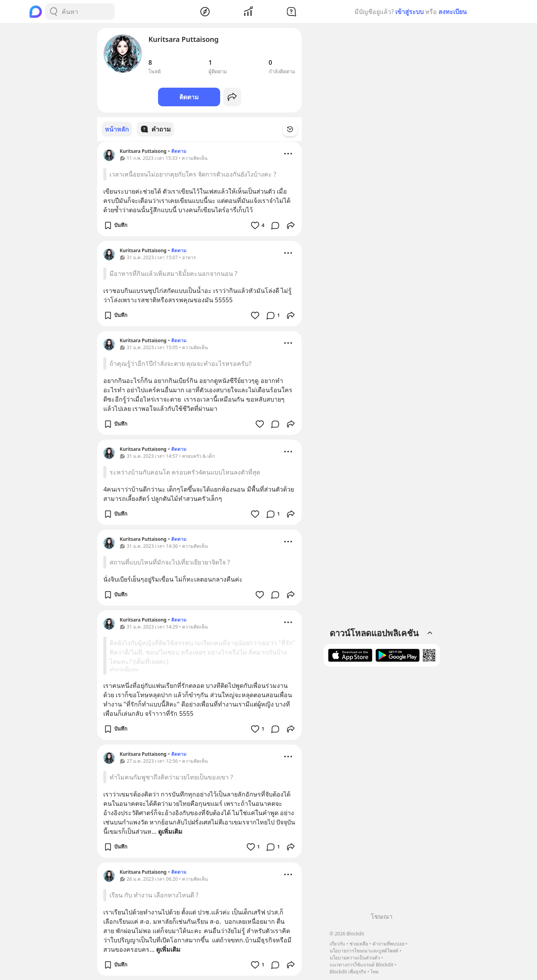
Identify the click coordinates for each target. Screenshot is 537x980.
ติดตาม (189, 97)
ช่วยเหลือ (359, 944)
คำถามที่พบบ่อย (388, 944)
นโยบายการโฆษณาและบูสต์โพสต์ (364, 951)
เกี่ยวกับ (337, 944)
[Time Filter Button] (295, 129)
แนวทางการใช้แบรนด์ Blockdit (361, 965)
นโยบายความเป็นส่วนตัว (355, 958)
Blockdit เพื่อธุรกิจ (348, 972)
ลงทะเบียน (453, 12)
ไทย (375, 972)
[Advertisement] (382, 792)
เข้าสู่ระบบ (409, 12)
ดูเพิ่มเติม (170, 831)
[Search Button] (54, 12)
